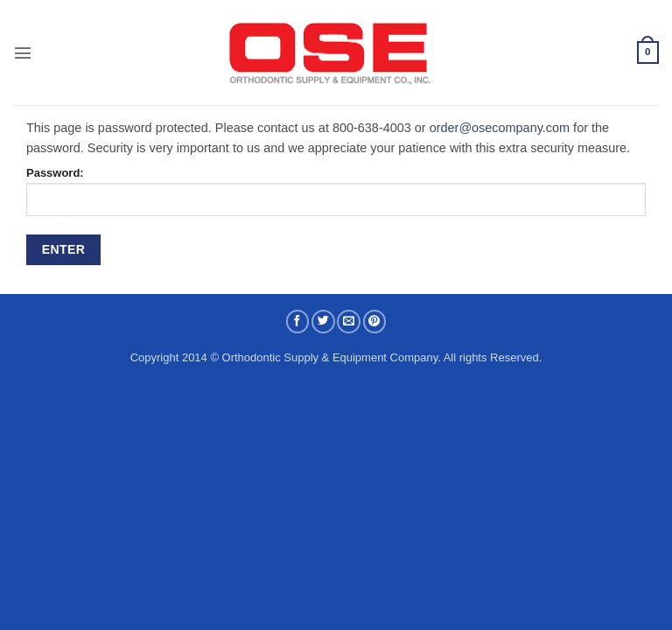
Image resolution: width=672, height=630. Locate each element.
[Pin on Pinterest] (375, 322)
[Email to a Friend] (349, 322)
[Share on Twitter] (323, 322)
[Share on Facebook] (298, 322)
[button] (23, 52)
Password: (336, 191)
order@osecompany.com (500, 128)
